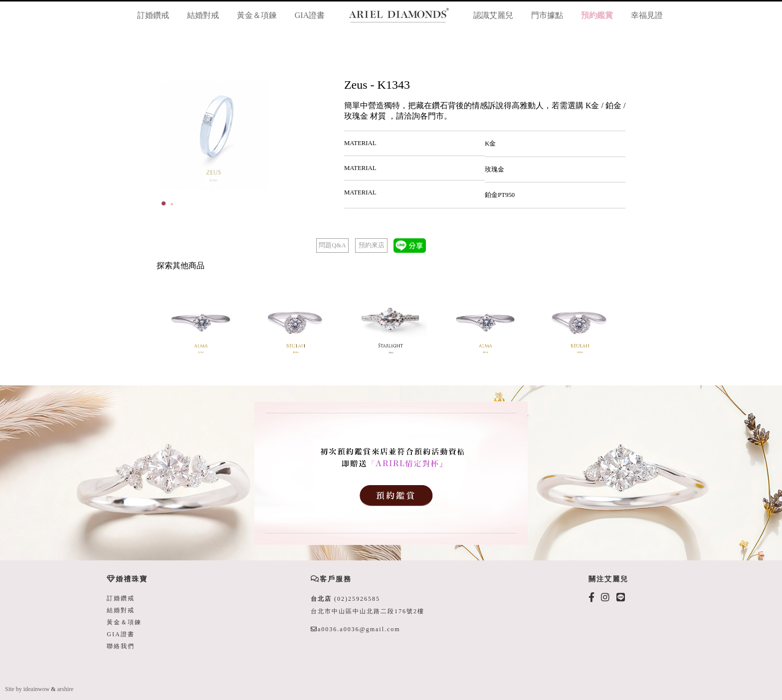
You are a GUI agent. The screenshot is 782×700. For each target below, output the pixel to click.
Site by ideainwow (27, 689)
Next (329, 136)
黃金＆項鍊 (257, 15)
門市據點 (547, 15)
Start (329, 203)
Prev (172, 136)
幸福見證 (647, 15)
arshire (66, 689)
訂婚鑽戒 (153, 15)
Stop (337, 203)
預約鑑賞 (597, 15)
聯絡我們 (121, 646)
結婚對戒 (203, 15)
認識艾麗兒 (493, 15)
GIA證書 (310, 15)
